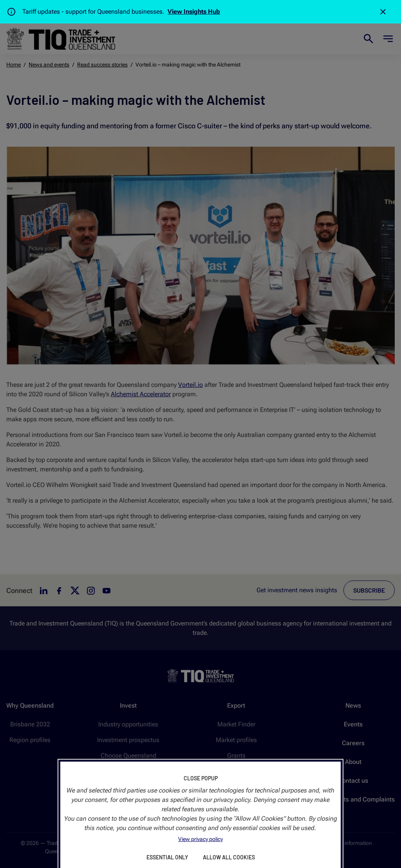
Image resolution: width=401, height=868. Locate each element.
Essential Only (167, 857)
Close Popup (201, 778)
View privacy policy (200, 839)
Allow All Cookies (229, 857)
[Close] (383, 12)
